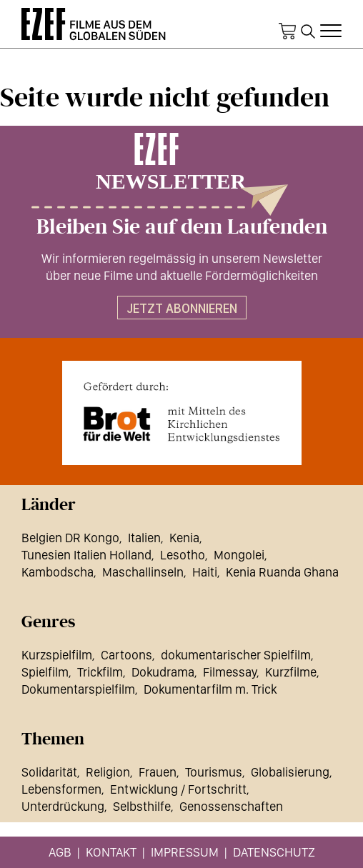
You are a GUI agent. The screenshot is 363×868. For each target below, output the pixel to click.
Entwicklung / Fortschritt (178, 789)
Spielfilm (45, 672)
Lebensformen (61, 789)
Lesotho (183, 555)
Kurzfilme (291, 672)
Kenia (184, 538)
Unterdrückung (63, 806)
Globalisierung (290, 772)
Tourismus (214, 772)
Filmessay (230, 672)
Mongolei (239, 555)
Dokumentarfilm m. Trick (210, 689)
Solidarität (49, 772)
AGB (60, 852)
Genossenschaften (231, 806)
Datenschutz (274, 852)
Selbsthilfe (142, 806)
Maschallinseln (143, 572)
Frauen (158, 772)
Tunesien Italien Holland (86, 555)
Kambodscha (58, 572)
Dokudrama (163, 672)
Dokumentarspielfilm (78, 689)
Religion (108, 772)
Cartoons (126, 655)
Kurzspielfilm (57, 655)
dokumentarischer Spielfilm (236, 655)
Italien (144, 538)
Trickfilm (100, 672)
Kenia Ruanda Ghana (282, 572)
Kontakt (111, 852)
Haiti (205, 572)
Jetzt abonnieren (182, 308)
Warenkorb (287, 31)
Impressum (185, 852)
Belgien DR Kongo (70, 538)
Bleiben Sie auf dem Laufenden (182, 227)
